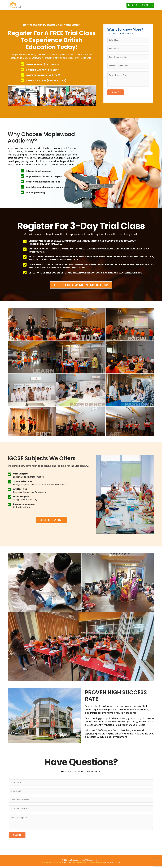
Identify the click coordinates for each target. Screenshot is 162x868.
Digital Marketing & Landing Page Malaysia (88, 865)
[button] (140, 5)
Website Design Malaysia (51, 865)
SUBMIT (116, 95)
